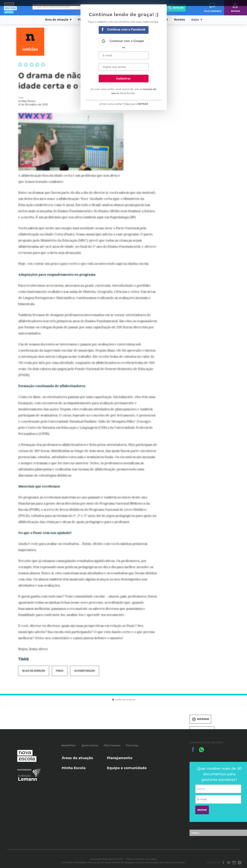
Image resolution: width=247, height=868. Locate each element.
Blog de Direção (34, 671)
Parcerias (132, 745)
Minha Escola (74, 768)
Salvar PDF (202, 731)
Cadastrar (124, 79)
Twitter (229, 863)
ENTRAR (143, 104)
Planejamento (120, 758)
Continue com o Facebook (124, 30)
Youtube (240, 863)
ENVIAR (202, 810)
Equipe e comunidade (127, 768)
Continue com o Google (123, 41)
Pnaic (60, 671)
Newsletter (69, 745)
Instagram (234, 863)
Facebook (223, 863)
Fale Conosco (112, 745)
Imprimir (200, 719)
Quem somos (90, 745)
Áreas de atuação (77, 758)
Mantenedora (24, 770)
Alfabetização (85, 671)
